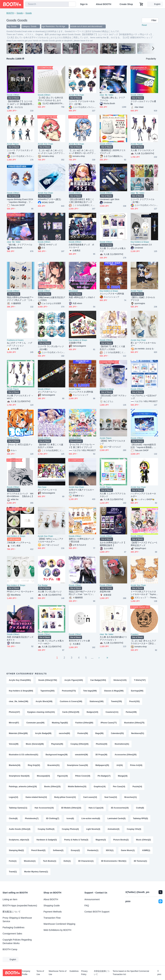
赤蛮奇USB (105, 592)
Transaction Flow (52, 918)
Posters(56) (83, 733)
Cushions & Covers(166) (71, 701)
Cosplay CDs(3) (134, 829)
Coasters (135, 634)
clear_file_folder (107, 95)
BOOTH (10, 13)
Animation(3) (114, 829)
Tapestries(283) (47, 691)
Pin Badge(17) (104, 776)
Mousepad (73, 291)
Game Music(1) (128, 850)
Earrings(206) (137, 691)
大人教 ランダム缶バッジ (50, 592)
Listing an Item (10, 899)
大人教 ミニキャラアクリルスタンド (113, 495)
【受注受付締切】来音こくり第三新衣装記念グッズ (81, 201)
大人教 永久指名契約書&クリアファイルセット (113, 638)
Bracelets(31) (53, 765)
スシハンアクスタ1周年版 (81, 392)
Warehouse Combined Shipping (59, 924)
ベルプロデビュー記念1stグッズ (144, 397)
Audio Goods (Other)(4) (20, 829)
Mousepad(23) (43, 776)
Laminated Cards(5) (116, 818)
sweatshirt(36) (81, 755)
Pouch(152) (134, 701)
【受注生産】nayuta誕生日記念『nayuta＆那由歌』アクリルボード (143, 446)
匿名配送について (12, 912)
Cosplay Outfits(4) (46, 829)
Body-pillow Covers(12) (65, 797)
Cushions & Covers (15, 340)
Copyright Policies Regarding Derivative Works (17, 941)
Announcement (92, 899)
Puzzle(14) (137, 787)
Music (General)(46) (35, 744)
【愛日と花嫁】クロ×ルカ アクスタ (144, 299)
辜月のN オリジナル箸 (79, 641)
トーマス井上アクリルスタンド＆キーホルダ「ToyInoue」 (144, 593)
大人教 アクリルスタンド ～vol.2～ (20, 397)
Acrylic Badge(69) (43, 733)
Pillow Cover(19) (83, 776)
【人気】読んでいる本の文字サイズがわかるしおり (51, 99)
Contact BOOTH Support (97, 912)
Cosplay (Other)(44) (80, 744)
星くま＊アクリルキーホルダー (143, 344)
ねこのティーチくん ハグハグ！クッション (20, 344)
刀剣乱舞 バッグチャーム (19, 543)
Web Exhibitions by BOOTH (57, 930)
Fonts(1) (13, 861)
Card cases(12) (90, 797)
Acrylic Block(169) (44, 701)
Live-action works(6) (91, 818)
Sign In (84, 4)
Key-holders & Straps (140, 242)
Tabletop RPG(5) (140, 818)
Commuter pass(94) (35, 723)
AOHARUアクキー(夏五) (49, 199)
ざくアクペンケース (47, 490)
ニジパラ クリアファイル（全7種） (143, 201)
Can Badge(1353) (98, 680)
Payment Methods (53, 912)
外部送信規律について (102, 973)
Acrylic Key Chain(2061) (20, 680)
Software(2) (58, 850)
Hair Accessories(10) (44, 808)
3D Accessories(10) (120, 808)
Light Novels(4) (93, 829)
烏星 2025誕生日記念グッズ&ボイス (20, 638)
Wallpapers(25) (102, 765)
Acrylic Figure (13, 144)
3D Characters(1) (86, 861)
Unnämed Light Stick (109, 199)
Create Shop (126, 4)
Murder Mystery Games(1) (36, 872)
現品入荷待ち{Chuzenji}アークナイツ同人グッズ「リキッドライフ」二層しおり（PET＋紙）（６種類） (20, 299)
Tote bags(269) (90, 691)
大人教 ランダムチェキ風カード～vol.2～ (51, 642)
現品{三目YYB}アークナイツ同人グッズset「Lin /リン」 (82, 593)
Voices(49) (14, 744)
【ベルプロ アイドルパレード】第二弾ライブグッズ (82, 446)
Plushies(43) (102, 744)
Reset (144, 25)
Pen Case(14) (119, 787)
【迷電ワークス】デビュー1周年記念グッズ (144, 544)
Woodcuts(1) (30, 861)
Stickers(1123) (120, 680)
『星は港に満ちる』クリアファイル (112, 99)
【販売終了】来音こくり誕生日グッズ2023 (112, 348)
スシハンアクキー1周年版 (112, 294)
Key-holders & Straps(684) (21, 691)
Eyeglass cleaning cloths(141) (41, 712)
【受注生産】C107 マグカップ (113, 397)
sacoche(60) (64, 733)
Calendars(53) (117, 733)
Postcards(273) (69, 691)
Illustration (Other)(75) (134, 723)
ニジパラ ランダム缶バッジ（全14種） (51, 348)
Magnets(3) (101, 840)
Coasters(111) (112, 712)
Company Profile (26, 973)
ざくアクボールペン (47, 392)
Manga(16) (123, 776)
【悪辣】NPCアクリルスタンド (113, 442)
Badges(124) (92, 712)
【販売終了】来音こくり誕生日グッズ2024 (51, 446)
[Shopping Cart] (141, 4)
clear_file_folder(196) (19, 701)
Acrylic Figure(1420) (74, 680)
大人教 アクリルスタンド (143, 150)
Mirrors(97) (14, 723)
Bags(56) (99, 733)
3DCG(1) (110, 850)
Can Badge (43, 340)
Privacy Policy (84, 973)
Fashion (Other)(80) (84, 723)
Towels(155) (116, 701)
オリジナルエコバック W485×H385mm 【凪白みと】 (20, 495)
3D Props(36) (101, 755)
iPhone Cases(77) (109, 723)
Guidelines (74, 971)
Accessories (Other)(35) (126, 755)
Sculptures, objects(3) (19, 840)
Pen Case (42, 487)
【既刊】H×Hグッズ (47, 245)
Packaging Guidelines (13, 927)
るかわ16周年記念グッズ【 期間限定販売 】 (113, 544)
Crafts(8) (140, 808)
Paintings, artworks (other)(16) (23, 787)
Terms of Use (40, 973)
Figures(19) (63, 776)
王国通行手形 (75, 343)
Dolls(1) (67, 861)
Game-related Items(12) (36, 797)
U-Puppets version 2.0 (141, 245)
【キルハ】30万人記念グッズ (20, 446)
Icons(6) (70, 818)
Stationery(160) (97, 701)
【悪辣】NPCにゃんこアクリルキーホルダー (51, 540)
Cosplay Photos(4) (70, 829)
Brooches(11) (131, 797)
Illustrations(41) (122, 744)
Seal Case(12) (111, 797)
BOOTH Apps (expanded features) (20, 906)
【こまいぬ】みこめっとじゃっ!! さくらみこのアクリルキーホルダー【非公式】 (51, 152)
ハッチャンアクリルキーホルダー (143, 495)
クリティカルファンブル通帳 (143, 103)
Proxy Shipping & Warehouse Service (17, 920)
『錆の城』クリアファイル (20, 245)
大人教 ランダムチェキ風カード (113, 250)
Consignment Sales (12, 934)
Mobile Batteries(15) (77, 787)
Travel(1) (13, 872)
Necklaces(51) (138, 733)
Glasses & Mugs (107, 389)
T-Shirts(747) (140, 680)
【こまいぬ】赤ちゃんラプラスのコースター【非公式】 (143, 642)
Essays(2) (75, 850)
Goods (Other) (13, 95)
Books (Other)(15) (52, 787)
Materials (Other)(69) (18, 733)
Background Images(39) (57, 755)
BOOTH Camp (10, 949)
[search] (65, 4)
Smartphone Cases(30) (78, 765)
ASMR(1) (146, 850)
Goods (20, 13)
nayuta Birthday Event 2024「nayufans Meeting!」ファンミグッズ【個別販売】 (20, 201)
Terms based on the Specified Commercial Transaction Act (131, 973)
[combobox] (47, 4)
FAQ (87, 906)
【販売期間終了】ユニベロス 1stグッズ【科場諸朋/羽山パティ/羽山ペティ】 (21, 103)
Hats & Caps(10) (96, 808)
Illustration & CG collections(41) (24, 755)
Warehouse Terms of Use (58, 973)
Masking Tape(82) (60, 723)
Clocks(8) (13, 818)
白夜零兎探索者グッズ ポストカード (81, 246)
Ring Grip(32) (34, 765)
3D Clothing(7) (53, 818)
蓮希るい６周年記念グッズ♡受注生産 (81, 540)
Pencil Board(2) (38, 850)
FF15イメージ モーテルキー (20, 592)
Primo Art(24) (136, 765)
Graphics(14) (100, 787)
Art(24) (120, 765)
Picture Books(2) (121, 840)
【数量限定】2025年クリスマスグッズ (113, 152)
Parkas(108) (131, 712)
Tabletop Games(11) (18, 808)
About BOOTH (104, 4)
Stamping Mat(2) (16, 850)
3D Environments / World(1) (114, 861)
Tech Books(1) (50, 861)
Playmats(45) (57, 744)
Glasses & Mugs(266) (114, 691)
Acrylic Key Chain (76, 95)
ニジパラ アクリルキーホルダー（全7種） (82, 103)
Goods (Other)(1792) (48, 680)
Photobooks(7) (32, 818)
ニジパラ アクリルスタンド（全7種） (20, 152)
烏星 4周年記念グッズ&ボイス (82, 299)
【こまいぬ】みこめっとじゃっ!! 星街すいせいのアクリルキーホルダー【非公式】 (82, 152)
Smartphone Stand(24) (19, 776)
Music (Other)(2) (143, 840)
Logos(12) (13, 797)
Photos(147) (14, 712)
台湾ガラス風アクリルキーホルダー (81, 491)
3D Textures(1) (140, 861)
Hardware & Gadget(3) (47, 840)
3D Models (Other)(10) (71, 808)
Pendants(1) (93, 850)
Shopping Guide (52, 906)
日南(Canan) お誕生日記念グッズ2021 (51, 299)
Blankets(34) (15, 765)
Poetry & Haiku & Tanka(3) (76, 840)
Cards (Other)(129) (71, 712)
